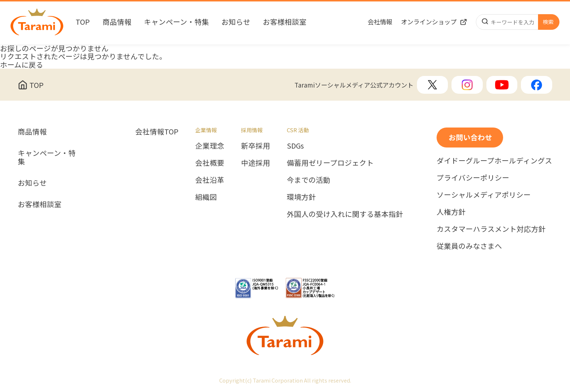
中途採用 (256, 163)
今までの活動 (309, 180)
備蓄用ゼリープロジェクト (330, 163)
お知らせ (236, 22)
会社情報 (380, 22)
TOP (83, 22)
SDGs (295, 146)
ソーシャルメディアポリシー (484, 195)
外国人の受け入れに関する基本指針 (345, 214)
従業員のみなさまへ (469, 246)
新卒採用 (256, 146)
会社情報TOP (157, 132)
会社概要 (210, 163)
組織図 (206, 197)
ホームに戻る (22, 64)
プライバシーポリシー (473, 178)
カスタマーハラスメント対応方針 (491, 229)
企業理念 (210, 146)
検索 (548, 22)
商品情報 (117, 22)
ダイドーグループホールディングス (494, 161)
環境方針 (301, 197)
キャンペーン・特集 (176, 22)
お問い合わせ (470, 137)
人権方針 (451, 212)
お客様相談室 (285, 22)
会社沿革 (210, 180)
